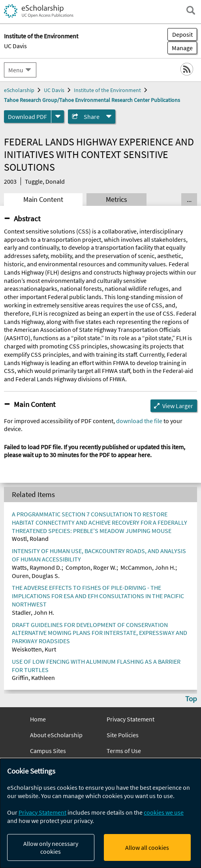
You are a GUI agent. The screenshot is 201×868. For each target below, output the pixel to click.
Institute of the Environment (107, 90)
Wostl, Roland (30, 538)
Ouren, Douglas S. (36, 576)
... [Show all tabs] (189, 200)
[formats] (58, 117)
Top (191, 699)
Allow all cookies (147, 847)
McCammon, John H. (148, 567)
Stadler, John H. (33, 612)
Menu (16, 70)
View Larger (178, 406)
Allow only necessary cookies (51, 847)
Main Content (43, 200)
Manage (180, 48)
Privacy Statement (131, 719)
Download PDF (27, 117)
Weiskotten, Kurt (34, 649)
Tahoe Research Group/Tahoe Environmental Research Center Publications (92, 100)
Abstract (27, 218)
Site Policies (123, 735)
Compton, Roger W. (91, 567)
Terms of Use (124, 751)
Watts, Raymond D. (37, 567)
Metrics (116, 200)
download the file (139, 421)
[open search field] (191, 10)
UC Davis (15, 46)
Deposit (182, 34)
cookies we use (164, 812)
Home (38, 719)
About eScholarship (56, 735)
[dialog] (100, 813)
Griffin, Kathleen (33, 678)
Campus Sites (48, 751)
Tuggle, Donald (45, 181)
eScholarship (19, 90)
